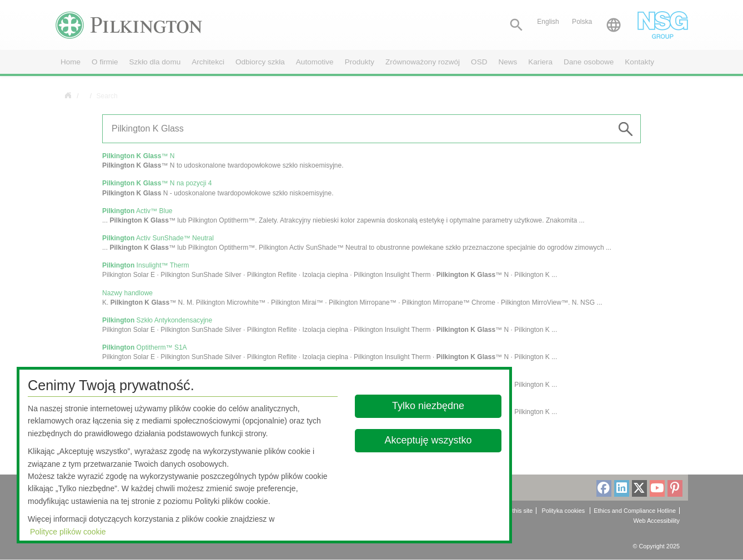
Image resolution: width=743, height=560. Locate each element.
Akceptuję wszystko (428, 440)
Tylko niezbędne (428, 406)
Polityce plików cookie (68, 532)
